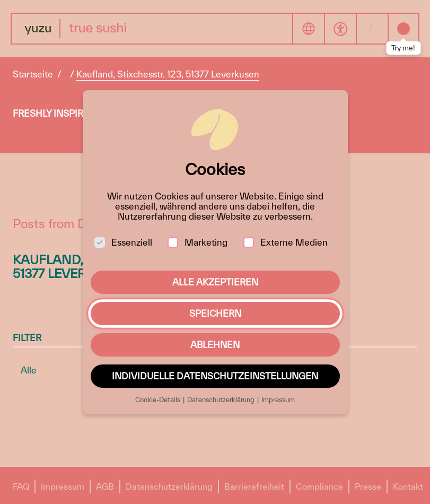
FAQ (21, 486)
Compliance (319, 486)
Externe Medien (286, 242)
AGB (105, 486)
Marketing (198, 242)
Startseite (33, 74)
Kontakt (408, 486)
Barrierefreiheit (254, 486)
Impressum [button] (278, 400)
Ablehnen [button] (215, 345)
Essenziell (123, 242)
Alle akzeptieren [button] (215, 282)
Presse (368, 486)
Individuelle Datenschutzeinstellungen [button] (215, 376)
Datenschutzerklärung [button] (222, 400)
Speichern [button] (215, 313)
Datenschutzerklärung (169, 486)
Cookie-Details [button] (159, 400)
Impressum (63, 486)
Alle (29, 370)
